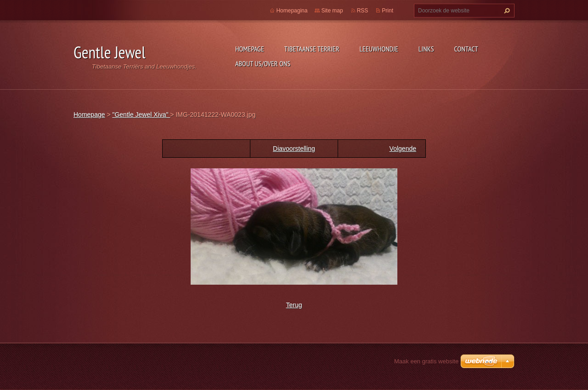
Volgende (403, 149)
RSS (363, 11)
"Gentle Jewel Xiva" (141, 115)
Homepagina (292, 11)
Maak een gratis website (426, 361)
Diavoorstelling (294, 149)
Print (387, 11)
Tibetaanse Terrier (312, 49)
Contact (466, 49)
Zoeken (506, 11)
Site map (332, 11)
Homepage (250, 49)
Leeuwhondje (379, 49)
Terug (294, 305)
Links (426, 49)
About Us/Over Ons (263, 63)
